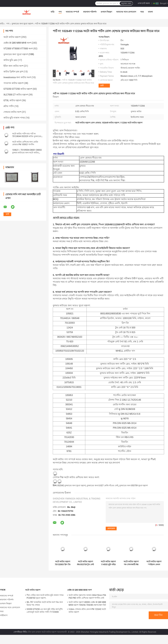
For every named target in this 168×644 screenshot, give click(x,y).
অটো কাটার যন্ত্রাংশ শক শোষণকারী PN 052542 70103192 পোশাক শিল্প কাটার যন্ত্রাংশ (131, 563)
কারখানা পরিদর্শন (90, 12)
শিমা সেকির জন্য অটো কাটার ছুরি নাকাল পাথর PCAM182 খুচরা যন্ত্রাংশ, (45, 597)
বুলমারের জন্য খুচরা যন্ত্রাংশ (22, 24)
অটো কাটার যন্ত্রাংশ (12, 37)
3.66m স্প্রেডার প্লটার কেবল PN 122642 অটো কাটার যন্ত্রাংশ (87, 611)
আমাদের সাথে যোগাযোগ (126, 12)
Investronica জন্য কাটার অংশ (17, 77)
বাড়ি (53, 12)
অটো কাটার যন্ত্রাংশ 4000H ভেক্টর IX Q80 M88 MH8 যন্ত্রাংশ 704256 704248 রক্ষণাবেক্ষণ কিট (87, 604)
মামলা (150, 12)
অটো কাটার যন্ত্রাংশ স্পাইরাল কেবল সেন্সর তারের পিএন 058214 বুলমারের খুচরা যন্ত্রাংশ (154, 563)
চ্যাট (102, 86)
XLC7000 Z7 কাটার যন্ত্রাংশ (16, 95)
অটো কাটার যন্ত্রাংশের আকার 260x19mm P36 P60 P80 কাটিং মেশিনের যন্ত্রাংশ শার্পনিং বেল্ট (87, 597)
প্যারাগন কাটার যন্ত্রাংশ (14, 83)
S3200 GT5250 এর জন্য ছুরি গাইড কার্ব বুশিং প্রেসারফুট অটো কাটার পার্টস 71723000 (45, 611)
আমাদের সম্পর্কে (72, 12)
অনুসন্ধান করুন (126, 3)
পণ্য (60, 12)
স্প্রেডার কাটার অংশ (12, 112)
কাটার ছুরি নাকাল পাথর (14, 118)
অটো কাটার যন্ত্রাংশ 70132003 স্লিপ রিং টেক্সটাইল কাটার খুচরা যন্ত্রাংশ (63, 563)
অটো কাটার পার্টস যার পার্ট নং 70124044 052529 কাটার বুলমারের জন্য (27, 136)
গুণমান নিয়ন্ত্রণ (106, 12)
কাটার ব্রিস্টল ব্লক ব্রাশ (13, 72)
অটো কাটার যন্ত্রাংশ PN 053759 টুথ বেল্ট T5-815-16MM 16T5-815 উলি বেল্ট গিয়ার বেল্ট (85, 563)
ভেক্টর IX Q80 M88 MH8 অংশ (17, 43)
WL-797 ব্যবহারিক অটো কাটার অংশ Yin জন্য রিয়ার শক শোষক (45, 604)
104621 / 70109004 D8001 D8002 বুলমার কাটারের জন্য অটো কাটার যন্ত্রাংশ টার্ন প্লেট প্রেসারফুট (27, 153)
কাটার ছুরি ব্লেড (10, 60)
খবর (142, 12)
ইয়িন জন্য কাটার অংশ (13, 66)
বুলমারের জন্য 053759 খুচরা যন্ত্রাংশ (133, 485)
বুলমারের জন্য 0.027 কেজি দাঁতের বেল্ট (103, 485)
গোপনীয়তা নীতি (20, 632)
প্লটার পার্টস (9, 106)
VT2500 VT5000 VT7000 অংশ (18, 49)
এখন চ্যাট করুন (144, 3)
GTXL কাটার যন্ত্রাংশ (12, 100)
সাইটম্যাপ (4, 615)
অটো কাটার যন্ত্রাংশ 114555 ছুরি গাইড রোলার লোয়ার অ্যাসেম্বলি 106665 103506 (108, 563)
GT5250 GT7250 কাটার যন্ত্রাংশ (18, 89)
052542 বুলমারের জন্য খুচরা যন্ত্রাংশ (71, 485)
